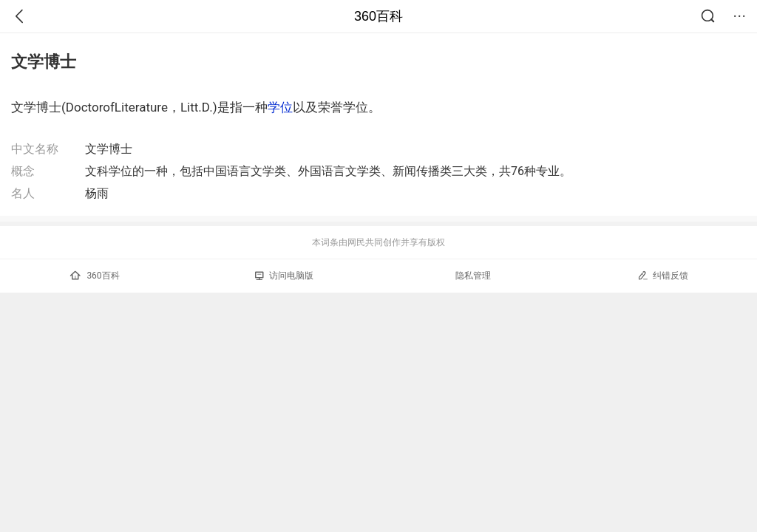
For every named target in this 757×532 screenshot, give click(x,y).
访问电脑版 (284, 276)
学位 (280, 107)
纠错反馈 (663, 275)
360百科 (378, 16)
